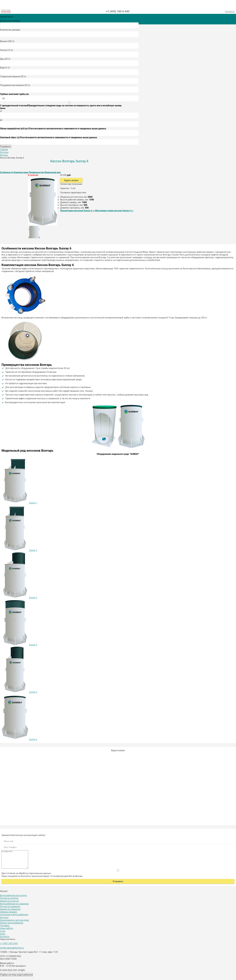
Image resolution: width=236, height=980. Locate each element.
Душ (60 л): (5, 59)
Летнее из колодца (9, 902)
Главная (4, 149)
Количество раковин (10, 30)
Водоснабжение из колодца (13, 899)
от (1, 111)
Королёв (6, 11)
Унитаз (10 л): (7, 50)
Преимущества (36, 172)
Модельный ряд (52, 172)
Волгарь (4, 155)
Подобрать (6, 146)
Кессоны (4, 152)
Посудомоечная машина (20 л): (15, 85)
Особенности (7, 172)
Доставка (5, 929)
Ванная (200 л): (7, 41)
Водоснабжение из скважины (14, 907)
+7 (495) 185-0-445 (118, 11)
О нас (3, 935)
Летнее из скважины (10, 910)
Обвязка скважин (9, 915)
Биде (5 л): (5, 68)
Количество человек (10, 21)
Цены (3, 937)
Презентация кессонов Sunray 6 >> (78, 211)
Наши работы (7, 932)
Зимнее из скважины (10, 913)
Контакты (230, 11)
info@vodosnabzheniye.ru (12, 951)
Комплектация (21, 172)
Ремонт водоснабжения (12, 926)
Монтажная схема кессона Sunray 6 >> (114, 211)
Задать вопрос (71, 180)
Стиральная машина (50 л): (13, 76)
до (1, 120)
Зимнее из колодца (9, 905)
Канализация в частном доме (14, 924)
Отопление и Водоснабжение (14, 918)
